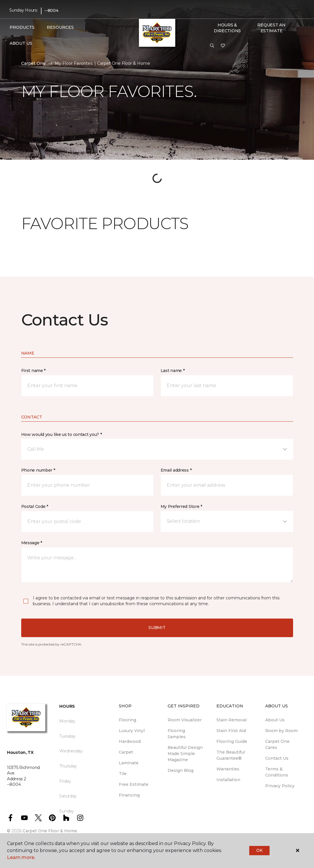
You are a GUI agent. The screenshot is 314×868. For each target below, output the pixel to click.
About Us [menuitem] (275, 720)
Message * (32, 543)
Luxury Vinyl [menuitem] (132, 731)
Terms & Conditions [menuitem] (277, 772)
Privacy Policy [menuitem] (280, 786)
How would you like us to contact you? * (62, 434)
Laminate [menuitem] (129, 763)
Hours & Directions (227, 28)
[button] (212, 46)
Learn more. (21, 857)
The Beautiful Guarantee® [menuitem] (231, 755)
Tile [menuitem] (123, 774)
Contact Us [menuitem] (277, 758)
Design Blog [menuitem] (181, 770)
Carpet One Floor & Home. (50, 831)
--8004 (51, 10)
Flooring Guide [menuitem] (232, 741)
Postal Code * (35, 506)
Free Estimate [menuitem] (134, 784)
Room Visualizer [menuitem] (185, 720)
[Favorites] (223, 46)
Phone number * (38, 470)
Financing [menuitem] (129, 795)
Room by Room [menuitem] (281, 731)
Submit (157, 628)
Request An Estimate (271, 28)
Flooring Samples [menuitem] (177, 734)
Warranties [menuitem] (228, 769)
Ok (259, 850)
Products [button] (22, 27)
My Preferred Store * (181, 506)
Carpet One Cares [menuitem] (277, 744)
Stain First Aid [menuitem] (231, 731)
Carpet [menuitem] (126, 752)
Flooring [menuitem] (128, 720)
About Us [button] (21, 43)
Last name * (173, 371)
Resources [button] (60, 27)
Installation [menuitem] (228, 780)
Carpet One (33, 63)
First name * (34, 371)
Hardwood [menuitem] (130, 741)
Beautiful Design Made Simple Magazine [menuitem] (185, 754)
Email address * (176, 470)
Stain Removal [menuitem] (232, 720)
